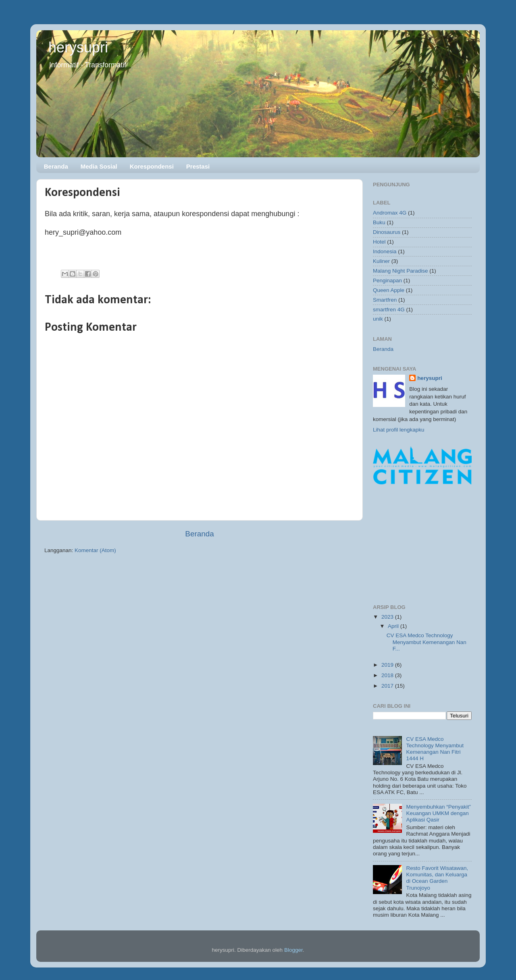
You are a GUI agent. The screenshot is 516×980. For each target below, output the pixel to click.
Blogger (293, 950)
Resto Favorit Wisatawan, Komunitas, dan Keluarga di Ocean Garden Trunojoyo (437, 878)
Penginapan (387, 280)
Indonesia (385, 251)
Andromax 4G (390, 213)
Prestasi (198, 166)
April (394, 626)
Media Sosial (99, 166)
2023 (388, 617)
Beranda (56, 166)
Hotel (379, 242)
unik (378, 319)
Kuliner (381, 261)
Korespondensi (152, 166)
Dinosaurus (387, 232)
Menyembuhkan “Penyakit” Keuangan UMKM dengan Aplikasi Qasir (438, 813)
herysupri (78, 47)
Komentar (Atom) (95, 550)
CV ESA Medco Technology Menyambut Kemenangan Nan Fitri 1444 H (435, 749)
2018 (388, 675)
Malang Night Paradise (401, 271)
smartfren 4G (389, 310)
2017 (388, 686)
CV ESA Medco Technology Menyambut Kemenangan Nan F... (427, 642)
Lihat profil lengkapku (399, 430)
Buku (379, 222)
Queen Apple (389, 290)
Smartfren (385, 300)
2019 (388, 665)
